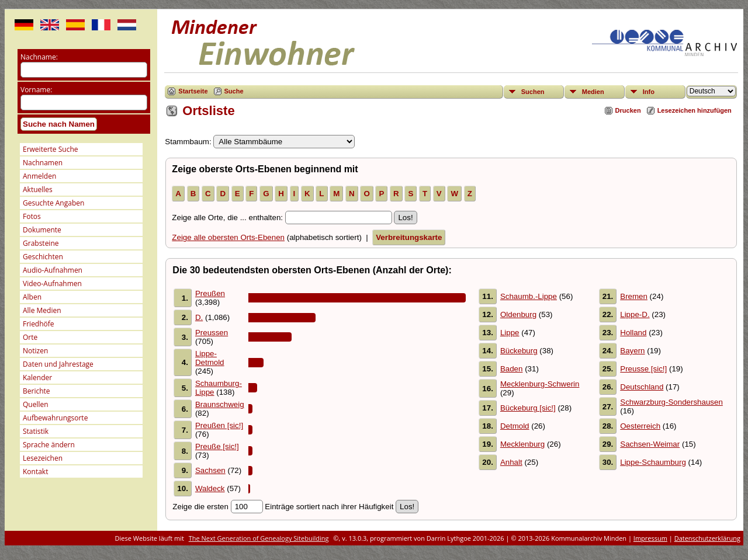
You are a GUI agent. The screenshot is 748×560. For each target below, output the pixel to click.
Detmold (515, 426)
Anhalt (511, 462)
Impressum (650, 538)
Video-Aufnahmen (52, 284)
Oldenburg (518, 314)
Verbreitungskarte (409, 237)
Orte (30, 337)
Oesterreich (640, 426)
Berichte (37, 391)
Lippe (510, 333)
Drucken (628, 110)
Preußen (210, 293)
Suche (234, 91)
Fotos (32, 216)
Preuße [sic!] (217, 446)
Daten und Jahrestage (58, 364)
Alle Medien (42, 310)
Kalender (37, 378)
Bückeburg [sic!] (528, 408)
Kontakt (35, 472)
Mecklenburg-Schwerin (540, 384)
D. (199, 317)
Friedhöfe (39, 324)
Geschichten (43, 257)
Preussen (212, 333)
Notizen (35, 351)
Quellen (36, 404)
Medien (593, 92)
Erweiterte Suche (50, 149)
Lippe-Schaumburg (653, 462)
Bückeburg (519, 351)
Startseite (193, 91)
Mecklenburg (522, 444)
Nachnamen (43, 163)
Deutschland (642, 387)
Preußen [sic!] (219, 425)
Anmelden (39, 176)
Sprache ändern (49, 445)
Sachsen (210, 470)
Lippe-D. (635, 314)
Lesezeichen (43, 458)
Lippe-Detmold (210, 358)
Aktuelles (38, 189)
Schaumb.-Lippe (529, 296)
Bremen (634, 296)
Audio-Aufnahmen (53, 270)
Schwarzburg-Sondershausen (671, 402)
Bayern (632, 351)
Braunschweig (220, 404)
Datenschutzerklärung (707, 538)
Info (649, 92)
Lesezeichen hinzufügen (695, 110)
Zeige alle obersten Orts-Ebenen (228, 237)
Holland (633, 333)
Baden (512, 369)
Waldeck (210, 488)
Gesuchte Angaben (53, 203)
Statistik (36, 431)
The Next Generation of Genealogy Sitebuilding (259, 538)
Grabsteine (41, 243)
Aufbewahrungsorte (55, 418)
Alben (32, 297)
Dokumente (42, 230)
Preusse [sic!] (643, 369)
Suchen (533, 92)
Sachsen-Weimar (650, 444)
